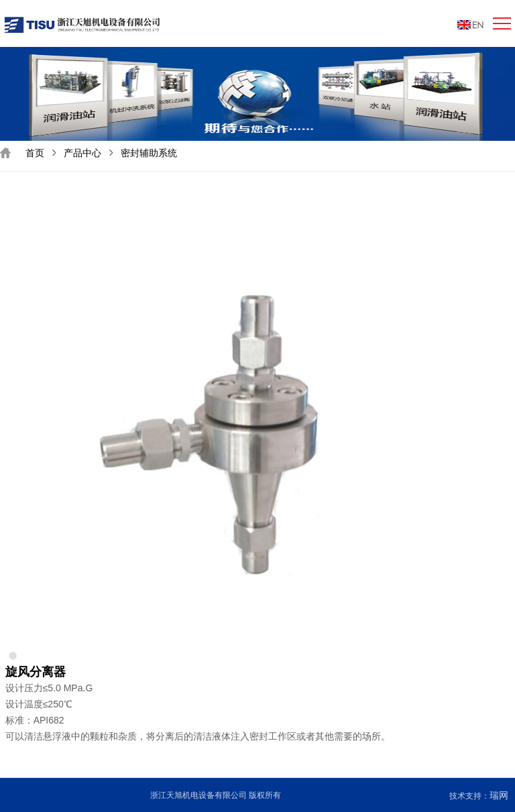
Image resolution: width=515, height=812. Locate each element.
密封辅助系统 (149, 153)
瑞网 (499, 795)
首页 (35, 153)
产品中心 (82, 153)
